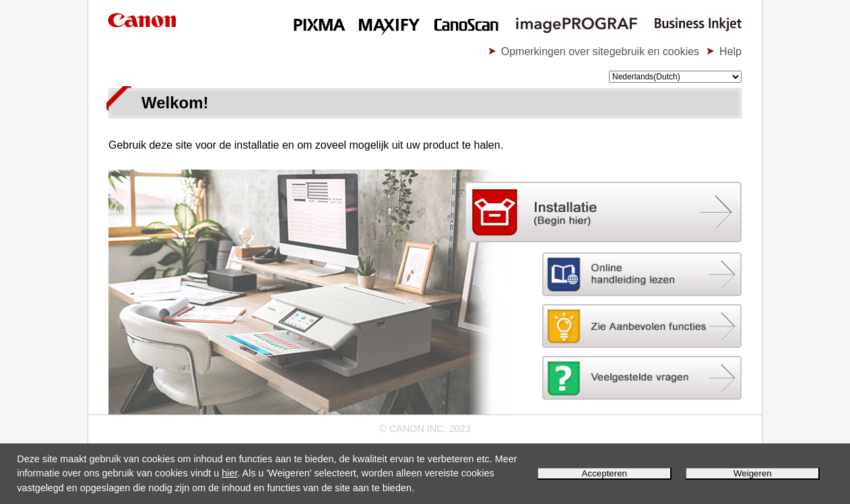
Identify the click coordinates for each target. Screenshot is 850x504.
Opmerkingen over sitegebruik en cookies (600, 51)
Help (730, 51)
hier (229, 473)
